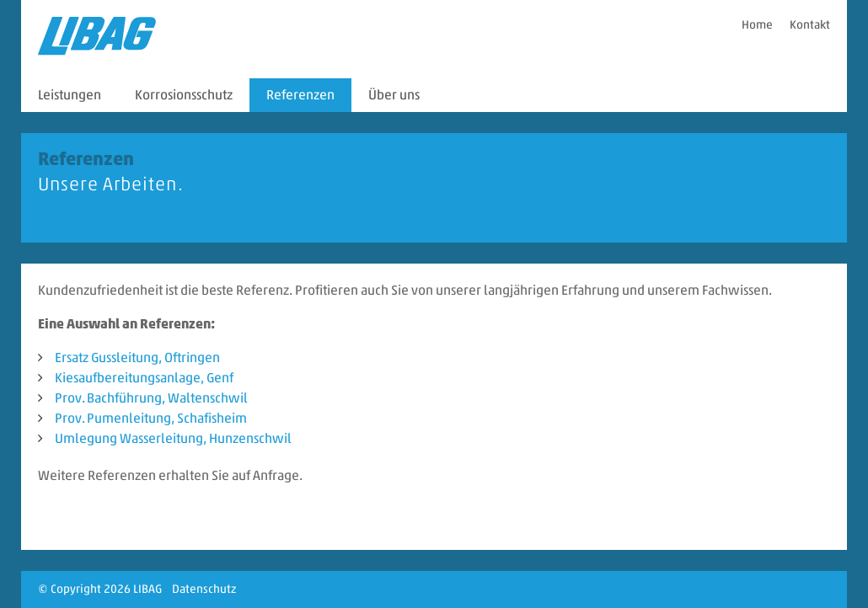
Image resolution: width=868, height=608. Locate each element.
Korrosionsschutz (184, 95)
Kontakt (810, 25)
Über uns (394, 95)
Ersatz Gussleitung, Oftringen (137, 357)
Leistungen (70, 95)
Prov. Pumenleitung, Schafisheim (151, 418)
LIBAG (147, 589)
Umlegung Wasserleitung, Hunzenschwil (173, 438)
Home (757, 25)
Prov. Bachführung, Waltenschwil (151, 398)
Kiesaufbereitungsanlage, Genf (144, 378)
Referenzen (300, 95)
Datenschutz (204, 589)
